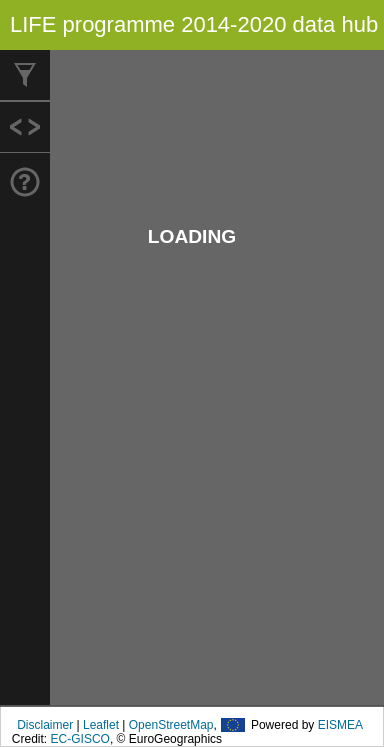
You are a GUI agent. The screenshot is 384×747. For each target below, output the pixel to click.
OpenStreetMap (171, 725)
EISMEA (340, 725)
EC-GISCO (80, 739)
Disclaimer (45, 725)
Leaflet (101, 725)
